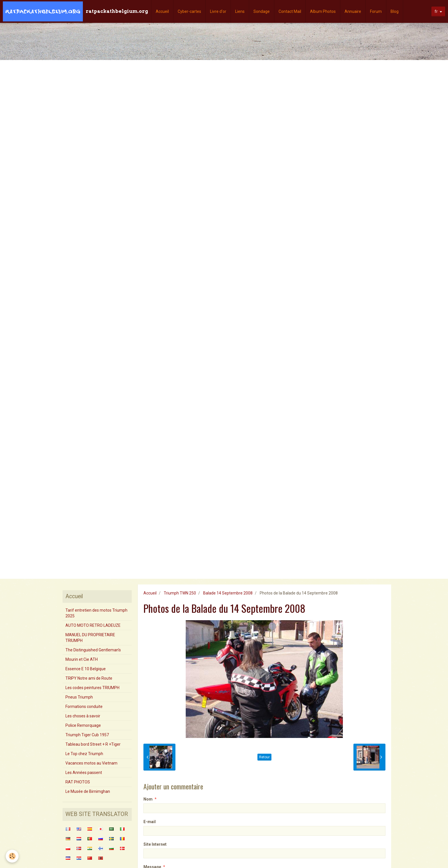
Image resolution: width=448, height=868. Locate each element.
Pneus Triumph (79, 697)
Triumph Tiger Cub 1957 (87, 735)
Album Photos (323, 11)
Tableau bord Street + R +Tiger (93, 744)
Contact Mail (290, 11)
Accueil (162, 11)
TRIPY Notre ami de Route (89, 678)
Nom (148, 799)
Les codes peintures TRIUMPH (92, 688)
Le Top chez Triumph (84, 754)
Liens (240, 11)
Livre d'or (218, 11)
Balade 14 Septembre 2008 (228, 593)
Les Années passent (84, 773)
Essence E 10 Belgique (86, 669)
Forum (376, 11)
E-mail (150, 822)
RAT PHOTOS (78, 782)
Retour (264, 757)
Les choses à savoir (83, 716)
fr (436, 11)
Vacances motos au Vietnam (91, 763)
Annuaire (353, 11)
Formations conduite (84, 707)
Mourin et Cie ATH (82, 659)
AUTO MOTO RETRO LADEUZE (93, 625)
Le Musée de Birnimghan (88, 791)
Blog (395, 11)
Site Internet (155, 844)
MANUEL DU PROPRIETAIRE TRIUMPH (90, 638)
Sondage (262, 11)
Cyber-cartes (189, 11)
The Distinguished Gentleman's (93, 650)
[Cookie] (12, 856)
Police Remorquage (83, 725)
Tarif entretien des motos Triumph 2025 (96, 613)
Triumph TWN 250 (180, 593)
